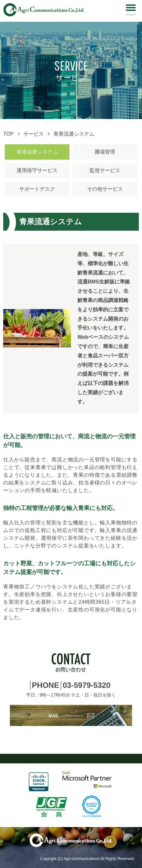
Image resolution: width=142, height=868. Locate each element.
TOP (8, 134)
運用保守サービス (37, 170)
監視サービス (105, 170)
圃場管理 (105, 152)
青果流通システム (37, 152)
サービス (34, 134)
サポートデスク (37, 189)
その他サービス (105, 189)
